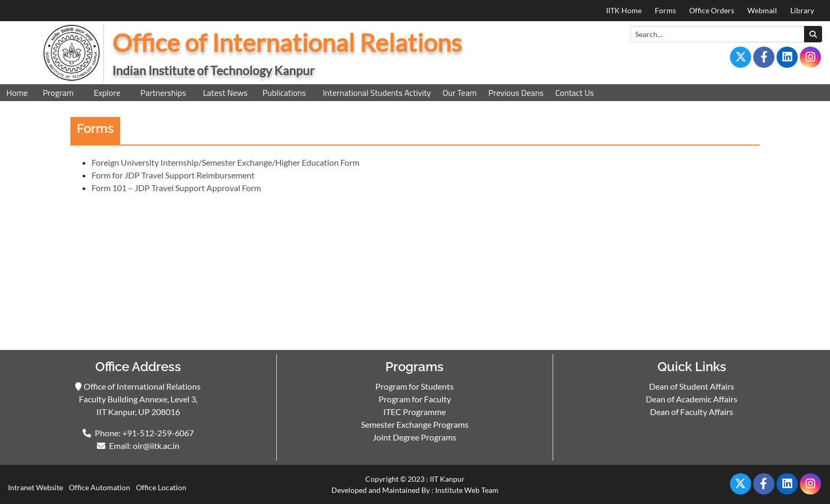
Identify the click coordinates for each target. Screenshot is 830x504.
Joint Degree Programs (414, 437)
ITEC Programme (414, 412)
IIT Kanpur (447, 479)
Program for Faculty (415, 399)
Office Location (161, 487)
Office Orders (712, 10)
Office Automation (100, 487)
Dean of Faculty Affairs (692, 412)
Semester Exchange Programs (415, 424)
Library (802, 10)
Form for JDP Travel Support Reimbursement (173, 175)
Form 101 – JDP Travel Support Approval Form (176, 188)
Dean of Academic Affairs (692, 399)
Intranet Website (35, 487)
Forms (665, 10)
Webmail (762, 10)
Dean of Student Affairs (692, 386)
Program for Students (414, 386)
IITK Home (624, 10)
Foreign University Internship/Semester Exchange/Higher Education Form (225, 162)
